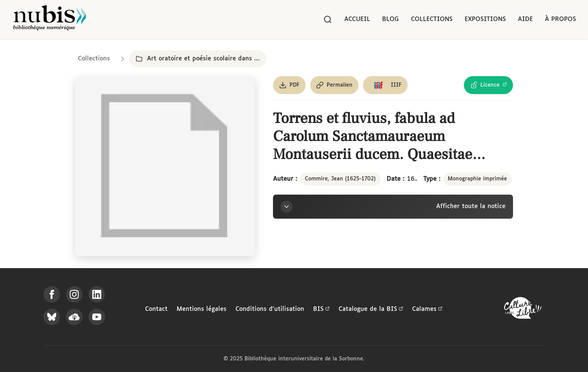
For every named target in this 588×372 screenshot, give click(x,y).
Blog (391, 19)
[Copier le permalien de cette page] (334, 85)
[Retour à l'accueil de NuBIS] (49, 19)
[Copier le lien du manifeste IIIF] (385, 85)
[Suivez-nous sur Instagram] (74, 294)
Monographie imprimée (477, 179)
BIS (321, 309)
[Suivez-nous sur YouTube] (97, 317)
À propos (560, 19)
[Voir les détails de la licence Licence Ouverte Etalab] (488, 85)
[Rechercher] (328, 19)
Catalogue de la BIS (371, 309)
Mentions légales (202, 309)
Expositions (485, 19)
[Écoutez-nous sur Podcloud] (74, 317)
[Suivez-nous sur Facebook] (52, 294)
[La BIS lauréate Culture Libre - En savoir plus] (523, 310)
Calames (427, 309)
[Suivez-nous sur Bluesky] (52, 317)
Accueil (357, 19)
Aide (525, 19)
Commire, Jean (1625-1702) (340, 179)
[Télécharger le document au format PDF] (289, 85)
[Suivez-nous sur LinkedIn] (97, 294)
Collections (432, 19)
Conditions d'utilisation (270, 309)
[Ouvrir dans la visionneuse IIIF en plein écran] (165, 166)
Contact (156, 309)
